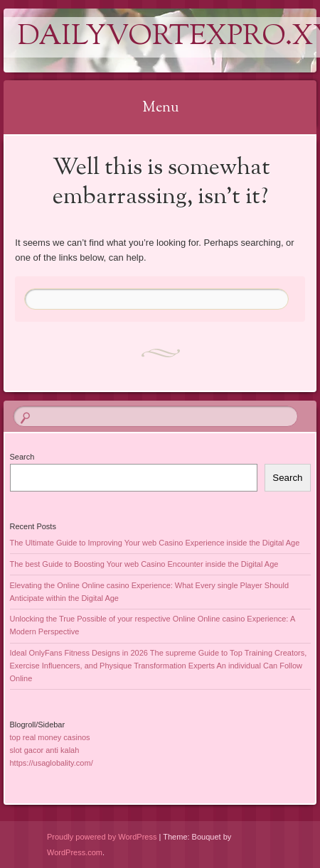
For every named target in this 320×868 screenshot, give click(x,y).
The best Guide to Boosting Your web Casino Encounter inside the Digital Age (144, 564)
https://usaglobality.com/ (52, 763)
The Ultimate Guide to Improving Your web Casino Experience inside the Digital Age (155, 543)
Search (22, 457)
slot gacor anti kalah (45, 750)
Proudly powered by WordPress (102, 837)
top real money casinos (50, 737)
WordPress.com (75, 852)
